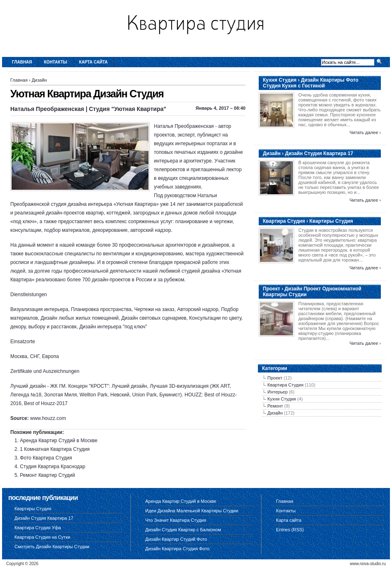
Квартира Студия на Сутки (42, 537)
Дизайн (39, 80)
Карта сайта (93, 62)
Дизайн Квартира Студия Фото (177, 549)
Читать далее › (365, 132)
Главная (22, 62)
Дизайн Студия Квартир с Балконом (183, 530)
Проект (275, 378)
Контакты (56, 62)
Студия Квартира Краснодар (52, 467)
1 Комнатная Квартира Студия (55, 449)
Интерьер (277, 392)
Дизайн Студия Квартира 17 (44, 518)
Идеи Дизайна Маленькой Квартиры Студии (192, 511)
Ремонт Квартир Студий (47, 475)
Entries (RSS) (290, 530)
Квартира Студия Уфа (38, 528)
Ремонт (275, 406)
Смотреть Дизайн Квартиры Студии (52, 547)
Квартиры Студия (33, 509)
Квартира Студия (285, 385)
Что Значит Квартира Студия (176, 520)
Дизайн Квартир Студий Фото (176, 539)
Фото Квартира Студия (46, 458)
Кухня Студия (282, 399)
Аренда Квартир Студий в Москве (59, 441)
